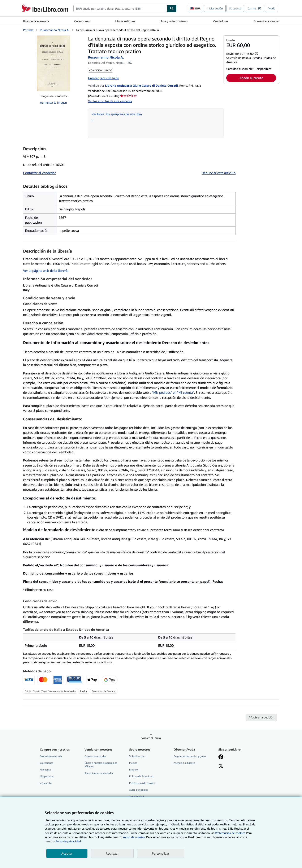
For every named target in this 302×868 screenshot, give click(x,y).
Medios (133, 763)
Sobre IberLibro (138, 756)
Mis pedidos (46, 776)
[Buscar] (172, 8)
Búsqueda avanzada (36, 21)
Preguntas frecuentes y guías (190, 756)
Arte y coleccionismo (174, 21)
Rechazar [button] (112, 853)
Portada (28, 30)
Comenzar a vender (266, 21)
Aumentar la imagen (53, 102)
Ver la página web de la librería (46, 271)
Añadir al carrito (251, 78)
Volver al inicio (151, 738)
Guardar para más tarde (103, 78)
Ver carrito (46, 783)
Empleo (133, 770)
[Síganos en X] (221, 766)
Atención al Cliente (184, 763)
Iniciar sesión (215, 8)
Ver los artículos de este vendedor (110, 101)
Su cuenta (235, 8)
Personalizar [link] (161, 853)
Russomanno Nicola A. (55, 30)
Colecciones (82, 21)
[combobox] (120, 8)
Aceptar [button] (67, 853)
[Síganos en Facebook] (221, 757)
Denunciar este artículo (219, 173)
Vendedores (221, 21)
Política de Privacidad (141, 776)
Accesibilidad (137, 797)
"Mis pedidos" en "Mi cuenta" (173, 392)
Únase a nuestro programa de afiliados (101, 765)
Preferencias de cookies (230, 833)
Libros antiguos (125, 21)
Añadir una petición (261, 717)
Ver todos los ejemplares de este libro (117, 114)
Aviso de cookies (138, 790)
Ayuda (271, 8)
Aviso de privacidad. (68, 841)
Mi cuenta (45, 770)
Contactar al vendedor (39, 173)
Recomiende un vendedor (99, 773)
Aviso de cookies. (134, 837)
